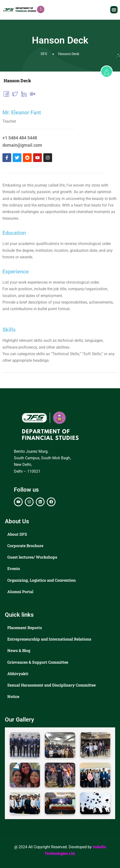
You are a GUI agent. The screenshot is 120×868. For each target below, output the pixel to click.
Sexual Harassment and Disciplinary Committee (51, 685)
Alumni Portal (20, 592)
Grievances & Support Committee (38, 662)
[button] (114, 10)
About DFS (17, 534)
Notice (13, 696)
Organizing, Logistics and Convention (42, 580)
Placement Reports (25, 628)
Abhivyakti (18, 674)
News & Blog (19, 650)
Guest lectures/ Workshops (32, 557)
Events (14, 568)
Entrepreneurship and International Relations (49, 639)
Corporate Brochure (25, 546)
